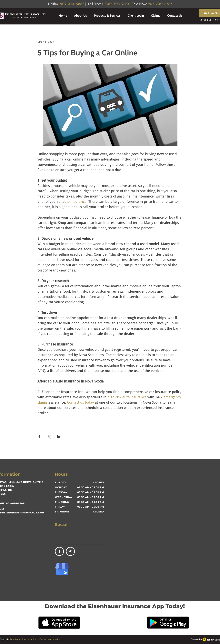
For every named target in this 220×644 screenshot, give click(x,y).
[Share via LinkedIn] (59, 437)
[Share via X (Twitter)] (49, 437)
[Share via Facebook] (39, 437)
